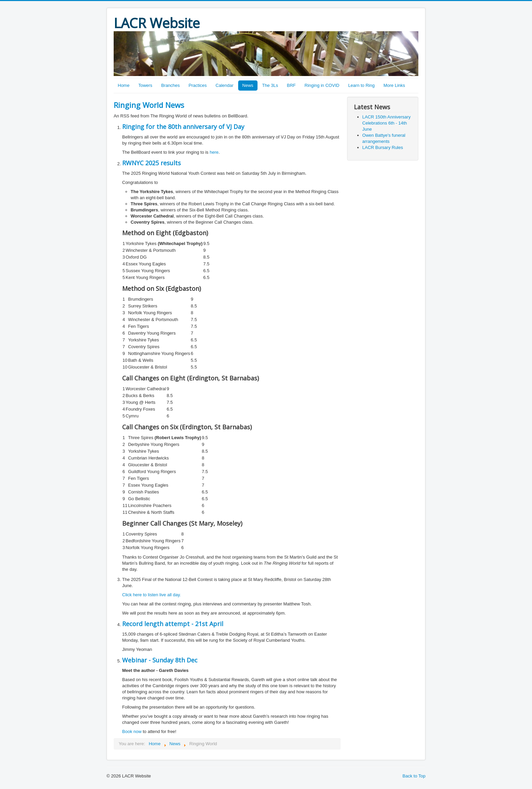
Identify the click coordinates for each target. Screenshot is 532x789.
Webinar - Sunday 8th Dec (160, 660)
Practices (198, 85)
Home (124, 85)
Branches (170, 85)
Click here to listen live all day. (151, 595)
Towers (145, 85)
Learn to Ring (361, 85)
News (248, 85)
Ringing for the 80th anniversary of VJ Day (183, 127)
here (214, 152)
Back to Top (414, 776)
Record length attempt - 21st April (173, 624)
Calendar (224, 85)
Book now (132, 731)
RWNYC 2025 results (151, 163)
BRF (291, 85)
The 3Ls (270, 85)
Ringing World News (149, 105)
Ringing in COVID (322, 85)
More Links (394, 85)
